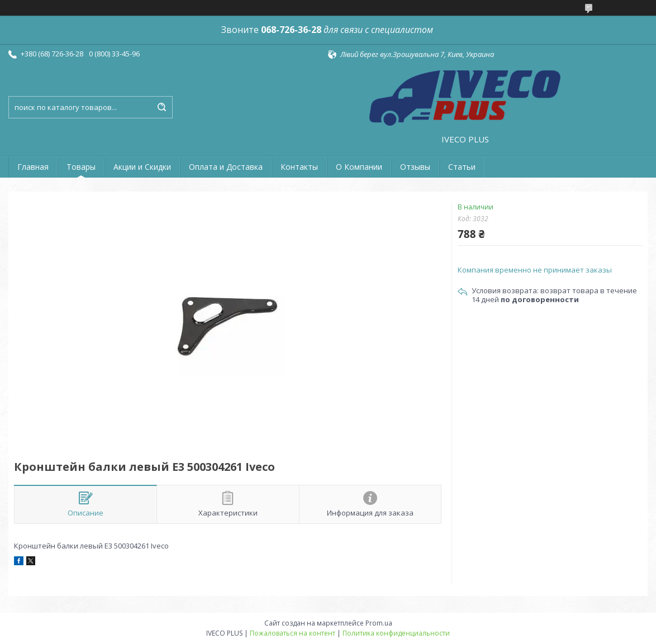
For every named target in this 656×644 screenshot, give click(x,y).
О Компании (359, 167)
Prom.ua (379, 623)
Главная (33, 167)
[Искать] (161, 107)
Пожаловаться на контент (293, 633)
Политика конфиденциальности (396, 633)
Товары (81, 167)
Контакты (299, 167)
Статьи (462, 167)
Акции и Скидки (142, 167)
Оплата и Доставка (226, 167)
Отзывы (415, 167)
